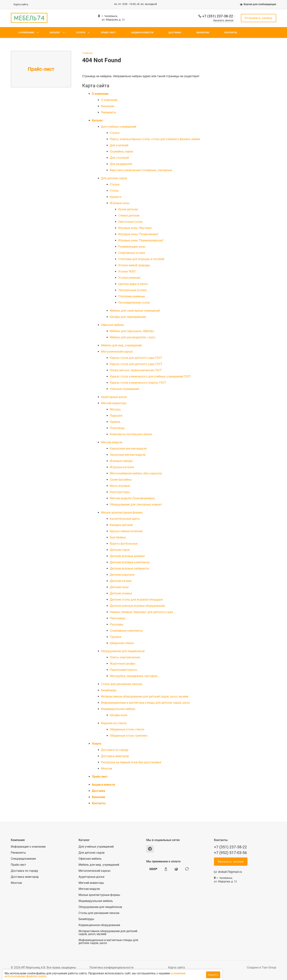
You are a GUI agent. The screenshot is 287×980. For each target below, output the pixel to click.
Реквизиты (109, 112)
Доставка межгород (115, 756)
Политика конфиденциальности (111, 967)
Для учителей (119, 145)
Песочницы (118, 618)
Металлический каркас (117, 352)
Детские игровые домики (127, 556)
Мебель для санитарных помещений (135, 311)
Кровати (116, 197)
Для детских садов (114, 178)
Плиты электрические (125, 657)
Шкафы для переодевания (128, 317)
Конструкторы (120, 492)
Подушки (116, 416)
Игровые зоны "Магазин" (135, 228)
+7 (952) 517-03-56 (230, 853)
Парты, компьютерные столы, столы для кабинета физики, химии (155, 139)
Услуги (81, 32)
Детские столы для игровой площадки (136, 600)
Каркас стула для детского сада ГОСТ (136, 358)
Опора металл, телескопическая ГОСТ (136, 370)
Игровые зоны (120, 203)
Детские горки (120, 550)
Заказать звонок (223, 20)
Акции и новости (142, 32)
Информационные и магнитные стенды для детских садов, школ (145, 703)
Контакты (231, 32)
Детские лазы (119, 587)
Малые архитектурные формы (122, 512)
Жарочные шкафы (123, 664)
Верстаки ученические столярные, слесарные (141, 170)
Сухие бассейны (121, 480)
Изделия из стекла (114, 723)
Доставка (175, 32)
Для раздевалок (121, 164)
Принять (213, 975)
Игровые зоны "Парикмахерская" (141, 240)
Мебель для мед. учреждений (121, 345)
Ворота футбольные (124, 544)
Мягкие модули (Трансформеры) (132, 498)
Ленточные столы (130, 222)
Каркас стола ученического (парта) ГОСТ (138, 383)
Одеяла (115, 422)
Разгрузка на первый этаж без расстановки (131, 762)
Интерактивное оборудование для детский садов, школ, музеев (145, 696)
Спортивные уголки (132, 253)
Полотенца (117, 428)
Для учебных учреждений (119, 127)
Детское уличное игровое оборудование (137, 606)
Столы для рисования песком (121, 684)
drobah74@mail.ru (230, 872)
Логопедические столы (134, 303)
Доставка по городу (115, 750)
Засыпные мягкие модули (128, 455)
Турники (115, 637)
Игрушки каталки (122, 467)
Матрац (115, 409)
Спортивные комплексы (126, 631)
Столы (114, 191)
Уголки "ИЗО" (127, 271)
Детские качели (121, 581)
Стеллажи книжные (132, 296)
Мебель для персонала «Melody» (132, 331)
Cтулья (115, 133)
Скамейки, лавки (121, 152)
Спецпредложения (23, 859)
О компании (26, 32)
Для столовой (119, 158)
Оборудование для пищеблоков (123, 651)
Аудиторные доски (114, 397)
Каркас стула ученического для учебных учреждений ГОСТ (150, 376)
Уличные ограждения (124, 389)
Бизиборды (109, 690)
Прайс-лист (108, 32)
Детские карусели (122, 575)
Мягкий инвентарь (114, 403)
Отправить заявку (259, 18)
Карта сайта (21, 4)
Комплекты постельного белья (131, 434)
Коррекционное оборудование (99, 925)
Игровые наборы (121, 461)
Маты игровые (120, 486)
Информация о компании (28, 847)
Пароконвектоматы (123, 670)
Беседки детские (121, 525)
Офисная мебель (113, 325)
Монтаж (107, 769)
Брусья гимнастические (126, 531)
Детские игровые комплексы (130, 562)
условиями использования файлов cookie (53, 976)
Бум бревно (118, 537)
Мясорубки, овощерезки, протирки (134, 676)
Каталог (55, 32)
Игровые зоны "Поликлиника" (138, 234)
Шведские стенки (122, 643)
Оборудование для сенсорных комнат (136, 504)
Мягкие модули (112, 442)
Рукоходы (117, 624)
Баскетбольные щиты (125, 519)
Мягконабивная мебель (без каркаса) (136, 473)
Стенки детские (129, 216)
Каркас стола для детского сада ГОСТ (136, 364)
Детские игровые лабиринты (129, 568)
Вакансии (203, 32)
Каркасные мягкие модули (128, 448)
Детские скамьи (121, 593)
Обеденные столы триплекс (129, 736)
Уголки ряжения (129, 278)
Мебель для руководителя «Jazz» (133, 337)
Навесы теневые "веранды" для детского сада (141, 612)
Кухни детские (128, 209)
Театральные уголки (132, 290)
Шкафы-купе (119, 715)
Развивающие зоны (132, 247)
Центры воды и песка (133, 284)
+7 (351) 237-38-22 (218, 16)
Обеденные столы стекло (127, 729)
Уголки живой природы (134, 265)
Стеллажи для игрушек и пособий (141, 259)
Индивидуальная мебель (118, 709)
